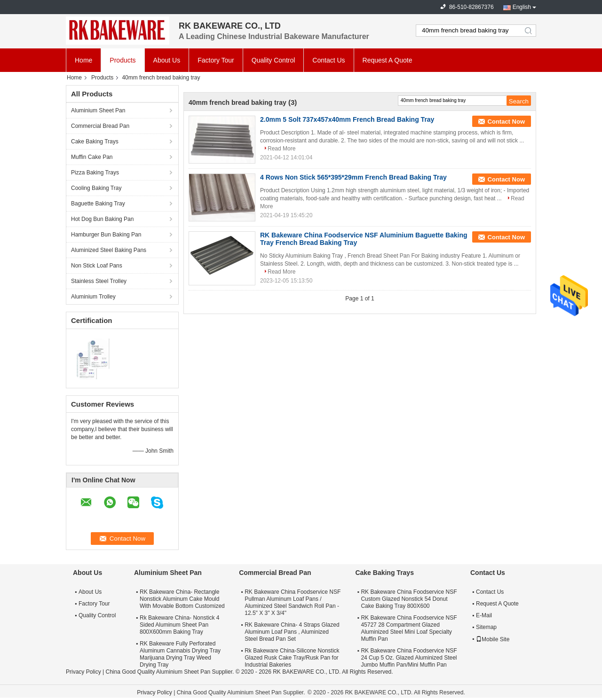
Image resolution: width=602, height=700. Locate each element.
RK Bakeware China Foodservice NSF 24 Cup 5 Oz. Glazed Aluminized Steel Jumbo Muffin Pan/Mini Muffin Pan (409, 658)
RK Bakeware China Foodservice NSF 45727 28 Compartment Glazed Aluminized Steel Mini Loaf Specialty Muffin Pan (409, 628)
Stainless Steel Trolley (99, 281)
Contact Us (329, 60)
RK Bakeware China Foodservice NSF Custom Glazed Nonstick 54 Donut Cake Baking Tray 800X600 (409, 599)
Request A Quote (388, 60)
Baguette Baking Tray (98, 204)
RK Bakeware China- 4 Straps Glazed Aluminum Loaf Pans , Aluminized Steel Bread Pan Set (292, 632)
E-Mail (484, 615)
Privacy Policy (83, 672)
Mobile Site (493, 639)
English (522, 7)
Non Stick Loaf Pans (97, 266)
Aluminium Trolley (93, 297)
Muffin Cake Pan (92, 157)
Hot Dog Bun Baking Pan (102, 219)
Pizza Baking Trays (95, 173)
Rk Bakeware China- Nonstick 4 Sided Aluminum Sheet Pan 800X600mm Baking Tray (179, 625)
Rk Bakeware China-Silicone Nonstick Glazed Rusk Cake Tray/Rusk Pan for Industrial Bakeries (292, 658)
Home (83, 60)
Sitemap (486, 627)
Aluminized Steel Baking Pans (109, 250)
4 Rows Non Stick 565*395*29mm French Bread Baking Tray (353, 177)
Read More (281, 149)
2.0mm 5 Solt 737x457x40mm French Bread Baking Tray (347, 119)
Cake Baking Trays (95, 142)
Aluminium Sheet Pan (98, 110)
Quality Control (273, 60)
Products (123, 60)
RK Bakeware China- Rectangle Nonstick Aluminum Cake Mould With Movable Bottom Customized (182, 599)
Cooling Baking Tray (96, 188)
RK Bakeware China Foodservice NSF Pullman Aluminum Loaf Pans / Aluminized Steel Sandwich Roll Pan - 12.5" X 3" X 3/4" (293, 602)
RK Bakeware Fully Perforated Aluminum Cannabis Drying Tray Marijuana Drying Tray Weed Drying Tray (180, 654)
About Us (167, 60)
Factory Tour (216, 60)
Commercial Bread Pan (100, 126)
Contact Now (506, 122)
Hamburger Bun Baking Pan (106, 235)
